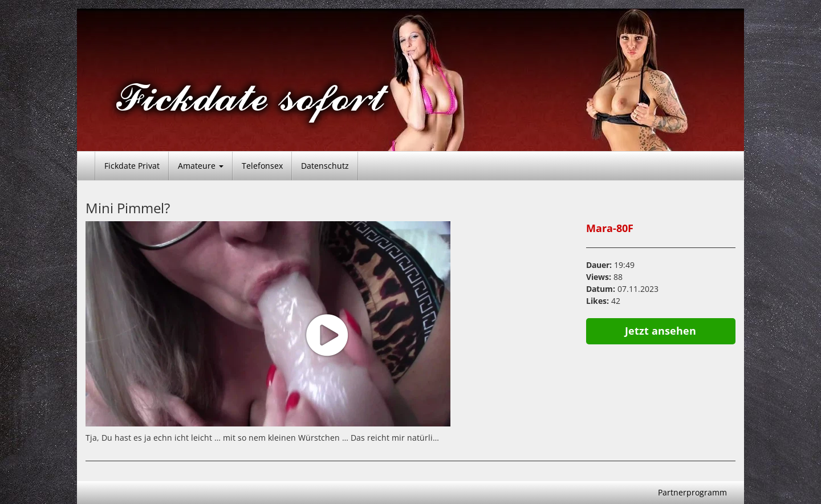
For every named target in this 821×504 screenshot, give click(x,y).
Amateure (201, 166)
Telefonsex (262, 166)
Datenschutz (325, 166)
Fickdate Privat (132, 166)
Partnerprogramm (692, 492)
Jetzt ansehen (661, 331)
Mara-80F (610, 228)
